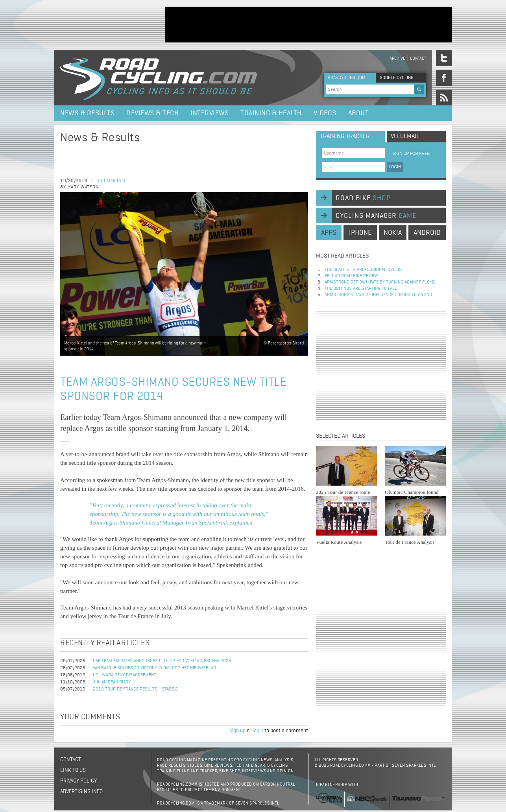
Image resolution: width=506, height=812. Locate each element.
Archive (397, 58)
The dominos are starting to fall (361, 289)
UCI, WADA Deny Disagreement (125, 675)
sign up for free (408, 154)
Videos (325, 113)
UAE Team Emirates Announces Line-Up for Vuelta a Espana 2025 (162, 661)
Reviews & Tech (152, 113)
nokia (393, 233)
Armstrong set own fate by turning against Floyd (380, 282)
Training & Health (271, 113)
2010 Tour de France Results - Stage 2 (135, 689)
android (427, 233)
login (258, 731)
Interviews (210, 113)
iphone (360, 233)
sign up (237, 731)
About (359, 113)
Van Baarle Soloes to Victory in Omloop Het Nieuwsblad (154, 668)
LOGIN (395, 167)
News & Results (87, 113)
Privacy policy (78, 781)
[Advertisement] (308, 25)
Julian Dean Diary (112, 682)
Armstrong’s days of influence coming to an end (378, 295)
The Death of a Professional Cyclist (364, 270)
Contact (418, 58)
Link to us (73, 770)
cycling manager (376, 216)
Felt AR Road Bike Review (351, 276)
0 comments (111, 181)
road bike (363, 198)
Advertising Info (81, 792)
